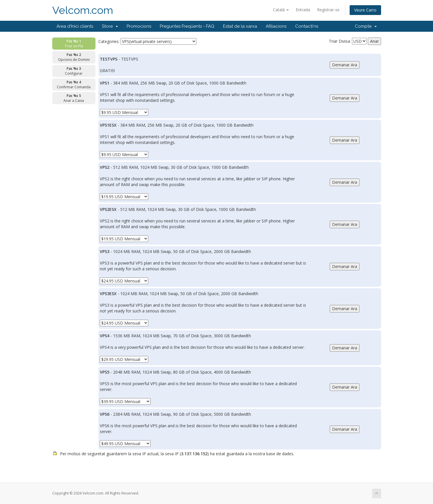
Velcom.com (83, 10)
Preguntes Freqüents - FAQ (187, 26)
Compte (366, 26)
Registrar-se (328, 10)
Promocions (139, 26)
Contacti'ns (307, 26)
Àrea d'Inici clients (75, 26)
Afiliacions (276, 26)
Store (110, 26)
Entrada (303, 10)
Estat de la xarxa (240, 26)
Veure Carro (365, 10)
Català (281, 10)
